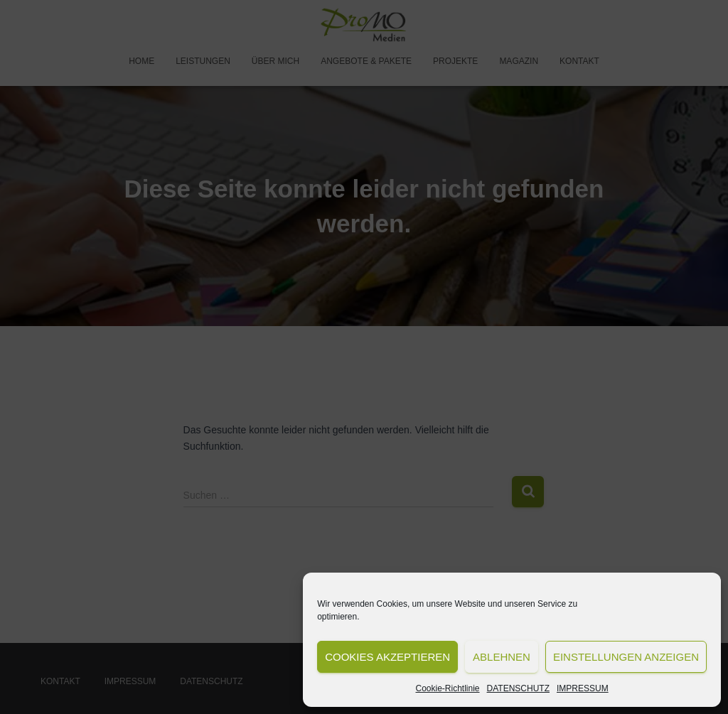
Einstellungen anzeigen (626, 657)
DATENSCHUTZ (518, 688)
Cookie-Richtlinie (448, 688)
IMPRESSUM (583, 688)
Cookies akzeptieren (387, 657)
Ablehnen (502, 657)
